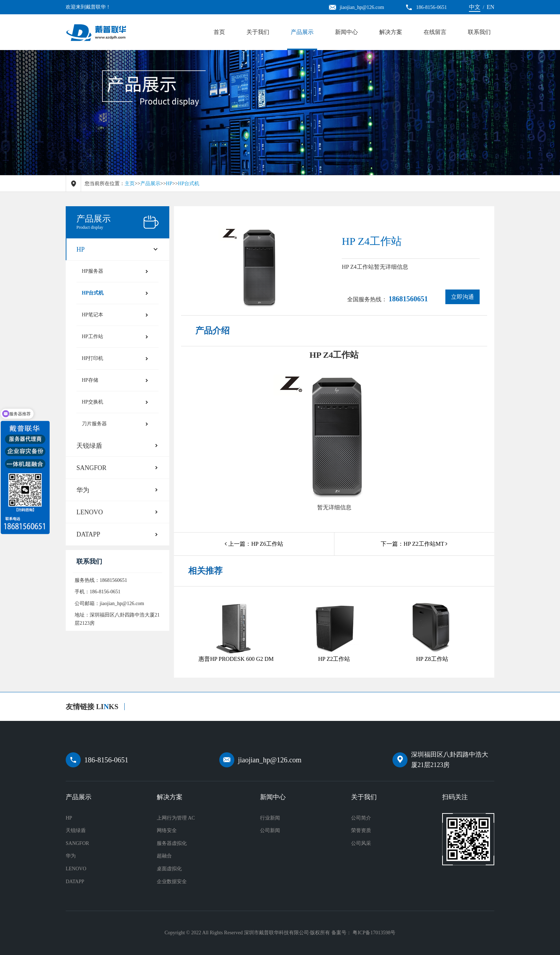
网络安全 (167, 830)
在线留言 (435, 32)
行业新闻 (270, 818)
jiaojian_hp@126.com (270, 760)
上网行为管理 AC (176, 818)
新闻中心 (346, 32)
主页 (130, 184)
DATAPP (88, 534)
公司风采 (361, 843)
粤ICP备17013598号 (374, 933)
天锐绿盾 (89, 446)
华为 (83, 490)
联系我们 (479, 32)
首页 (219, 32)
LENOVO (90, 512)
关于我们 (258, 32)
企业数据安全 (172, 882)
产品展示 (302, 32)
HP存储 (90, 380)
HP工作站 (92, 337)
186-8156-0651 (106, 760)
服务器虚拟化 (172, 843)
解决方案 (391, 32)
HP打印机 (92, 358)
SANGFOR (91, 468)
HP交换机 (92, 402)
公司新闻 (270, 830)
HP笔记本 (92, 315)
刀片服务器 (94, 424)
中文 (475, 7)
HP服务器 (92, 271)
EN (491, 7)
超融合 (164, 856)
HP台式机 (189, 184)
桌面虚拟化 (169, 869)
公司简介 (361, 818)
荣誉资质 (361, 830)
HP (169, 184)
